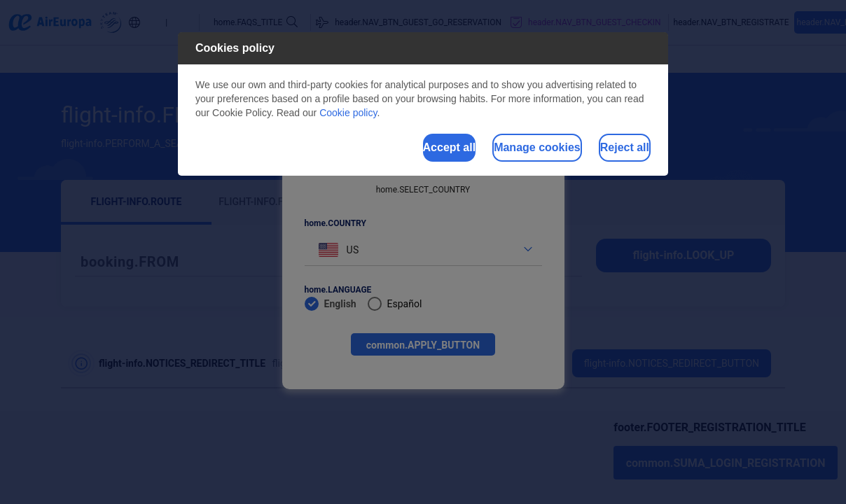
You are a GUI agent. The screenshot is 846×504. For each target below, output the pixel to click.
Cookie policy (348, 113)
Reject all (607, 149)
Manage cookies (485, 149)
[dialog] (423, 106)
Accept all (362, 149)
